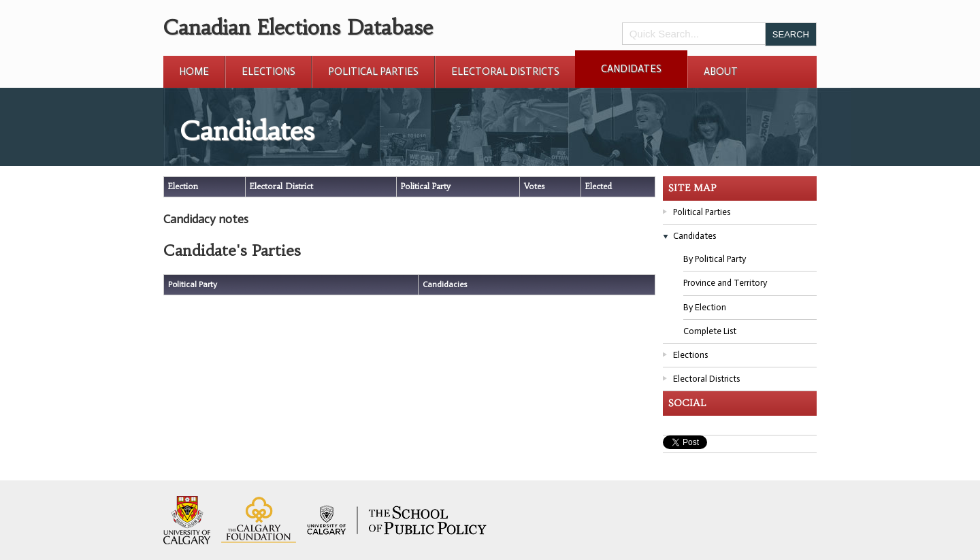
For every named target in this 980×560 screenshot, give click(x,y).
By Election (705, 307)
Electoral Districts (505, 71)
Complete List (710, 331)
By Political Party (715, 259)
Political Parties (373, 71)
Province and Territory (725, 283)
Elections (268, 71)
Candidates (631, 69)
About (721, 71)
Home (194, 71)
